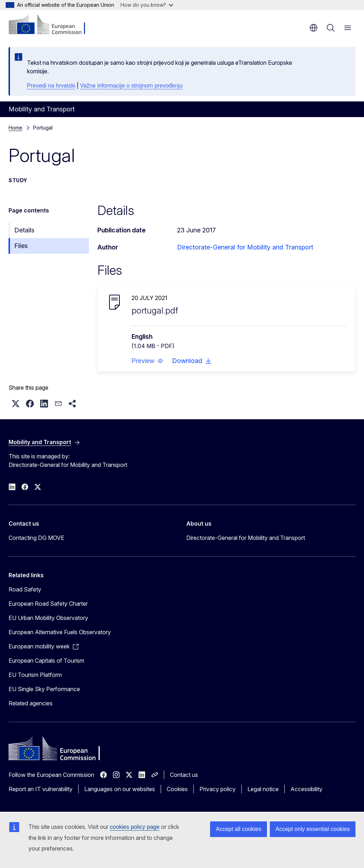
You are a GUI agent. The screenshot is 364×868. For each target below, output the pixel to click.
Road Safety (25, 589)
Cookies (177, 789)
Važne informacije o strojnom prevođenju (131, 86)
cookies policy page (135, 827)
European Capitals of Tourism (46, 661)
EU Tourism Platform (35, 675)
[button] (148, 361)
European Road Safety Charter (48, 604)
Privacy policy (218, 789)
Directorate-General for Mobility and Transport (245, 247)
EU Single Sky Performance (44, 689)
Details (24, 230)
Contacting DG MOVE (36, 538)
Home (15, 128)
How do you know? (147, 5)
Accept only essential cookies (313, 829)
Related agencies (31, 703)
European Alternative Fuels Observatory (60, 632)
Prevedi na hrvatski (51, 86)
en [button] (314, 28)
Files (21, 246)
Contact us (184, 775)
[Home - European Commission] (52, 25)
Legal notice (263, 789)
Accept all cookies (239, 829)
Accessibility (306, 789)
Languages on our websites (120, 789)
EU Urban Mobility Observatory (48, 618)
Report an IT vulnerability (41, 789)
